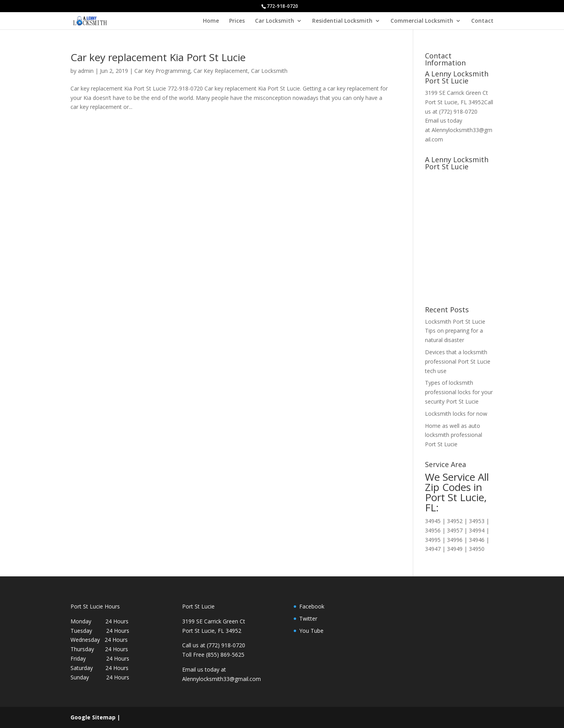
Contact (482, 21)
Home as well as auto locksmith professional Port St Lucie (454, 435)
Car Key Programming (162, 71)
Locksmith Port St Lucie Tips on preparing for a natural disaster (455, 331)
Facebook (312, 606)
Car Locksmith (275, 21)
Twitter (308, 618)
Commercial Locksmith (422, 21)
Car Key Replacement (221, 71)
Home (211, 21)
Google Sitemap (93, 717)
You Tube (311, 631)
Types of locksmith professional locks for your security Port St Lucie (459, 392)
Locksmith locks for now (456, 414)
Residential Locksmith (342, 21)
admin (86, 71)
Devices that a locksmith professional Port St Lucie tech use (458, 361)
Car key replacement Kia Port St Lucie (158, 57)
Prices (237, 21)
